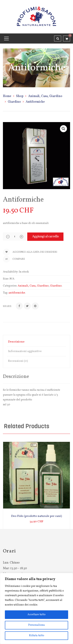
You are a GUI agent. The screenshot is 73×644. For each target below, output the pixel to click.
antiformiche (17, 293)
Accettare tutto (36, 615)
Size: (6, 279)
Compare (14, 259)
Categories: (10, 286)
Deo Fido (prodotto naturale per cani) (36, 516)
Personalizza (36, 625)
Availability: (11, 272)
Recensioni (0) (18, 361)
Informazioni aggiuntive (25, 351)
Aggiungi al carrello (45, 236)
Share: (7, 306)
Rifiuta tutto (37, 636)
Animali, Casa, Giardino (45, 96)
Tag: (5, 293)
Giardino (14, 102)
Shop (20, 96)
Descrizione (16, 342)
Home (7, 96)
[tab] (36, 342)
